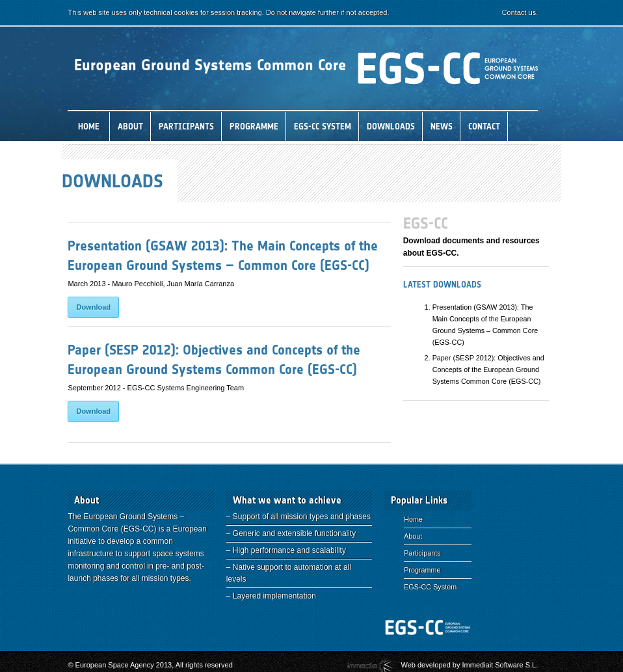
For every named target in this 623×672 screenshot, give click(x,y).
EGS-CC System (426, 587)
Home (409, 519)
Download (94, 307)
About (409, 536)
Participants (418, 553)
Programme (418, 570)
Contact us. (537, 12)
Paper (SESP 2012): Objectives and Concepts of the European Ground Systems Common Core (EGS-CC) (497, 370)
